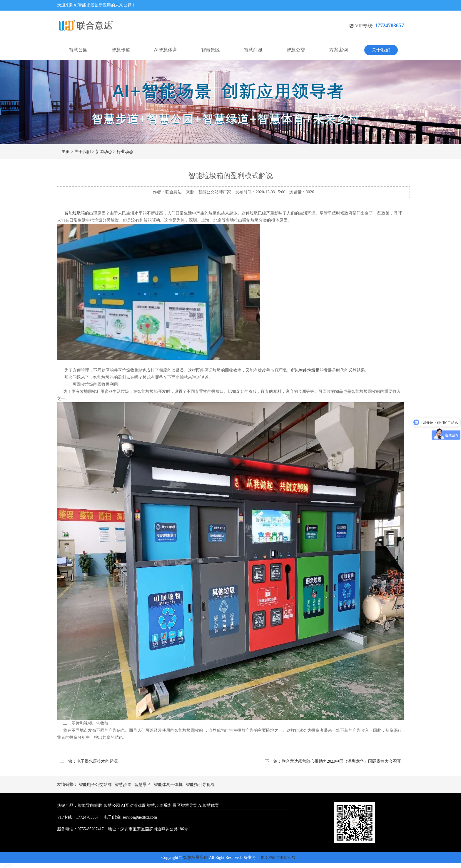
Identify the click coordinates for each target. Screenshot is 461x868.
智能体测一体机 (168, 785)
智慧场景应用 (196, 858)
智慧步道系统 (159, 805)
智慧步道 (121, 50)
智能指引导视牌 (200, 785)
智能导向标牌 (90, 805)
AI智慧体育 (166, 50)
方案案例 (338, 50)
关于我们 (381, 50)
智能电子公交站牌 (95, 785)
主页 (66, 152)
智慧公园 (78, 50)
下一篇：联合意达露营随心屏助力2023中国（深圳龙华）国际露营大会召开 (333, 761)
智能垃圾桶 (309, 370)
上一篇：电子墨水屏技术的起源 (89, 761)
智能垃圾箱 (75, 213)
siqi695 (6, 865)
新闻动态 (104, 152)
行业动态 (125, 152)
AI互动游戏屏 (133, 805)
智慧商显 (253, 50)
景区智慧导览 (185, 805)
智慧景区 (211, 50)
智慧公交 (296, 50)
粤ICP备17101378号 (278, 858)
